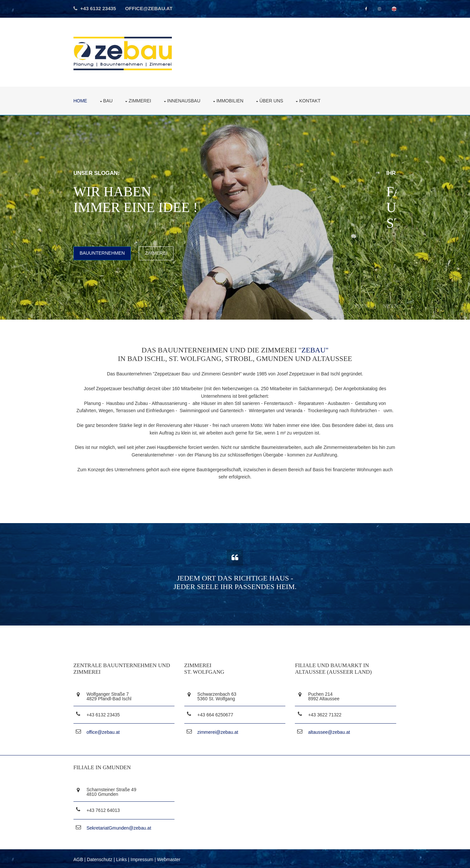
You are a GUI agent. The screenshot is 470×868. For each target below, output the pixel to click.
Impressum (143, 858)
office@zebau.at (151, 8)
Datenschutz (101, 858)
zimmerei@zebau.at (219, 732)
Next (388, 305)
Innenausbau (185, 100)
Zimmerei (141, 100)
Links (123, 858)
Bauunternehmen (104, 253)
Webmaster (170, 858)
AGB (80, 858)
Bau (109, 100)
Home (82, 100)
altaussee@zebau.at (329, 732)
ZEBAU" (315, 349)
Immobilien (231, 100)
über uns (273, 100)
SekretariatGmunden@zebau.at (120, 827)
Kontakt (311, 100)
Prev (360, 305)
